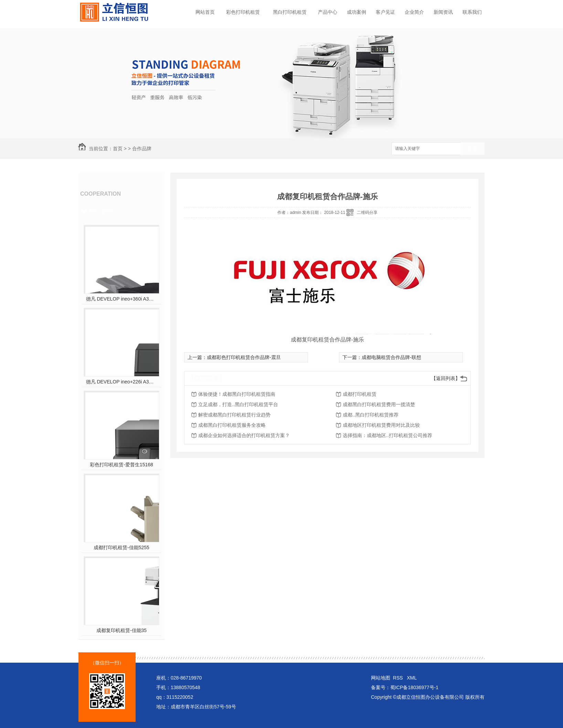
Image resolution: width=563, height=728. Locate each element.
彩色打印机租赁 (243, 12)
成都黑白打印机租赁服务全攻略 (232, 425)
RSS (399, 678)
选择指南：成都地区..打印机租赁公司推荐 (387, 435)
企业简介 (414, 12)
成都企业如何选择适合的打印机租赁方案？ (244, 435)
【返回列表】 (446, 378)
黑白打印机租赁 (290, 12)
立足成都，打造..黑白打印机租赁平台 (238, 404)
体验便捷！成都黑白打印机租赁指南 (237, 394)
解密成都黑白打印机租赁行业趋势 (234, 415)
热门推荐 (101, 211)
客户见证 (385, 12)
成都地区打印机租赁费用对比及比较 (381, 425)
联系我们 (472, 12)
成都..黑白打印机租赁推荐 (371, 415)
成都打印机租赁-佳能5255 (121, 547)
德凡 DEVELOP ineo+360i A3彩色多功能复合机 (122, 299)
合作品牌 (142, 149)
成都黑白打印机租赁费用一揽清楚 (379, 404)
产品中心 (328, 12)
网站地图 (381, 678)
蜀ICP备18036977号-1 (414, 687)
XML (412, 678)
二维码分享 (367, 213)
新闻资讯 (443, 12)
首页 (118, 149)
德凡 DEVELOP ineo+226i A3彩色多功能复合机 (122, 382)
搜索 (472, 149)
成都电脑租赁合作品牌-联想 (391, 357)
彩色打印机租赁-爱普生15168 (121, 465)
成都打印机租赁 (360, 394)
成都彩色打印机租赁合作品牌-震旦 (244, 357)
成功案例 (357, 12)
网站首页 (205, 12)
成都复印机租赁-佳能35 (121, 630)
